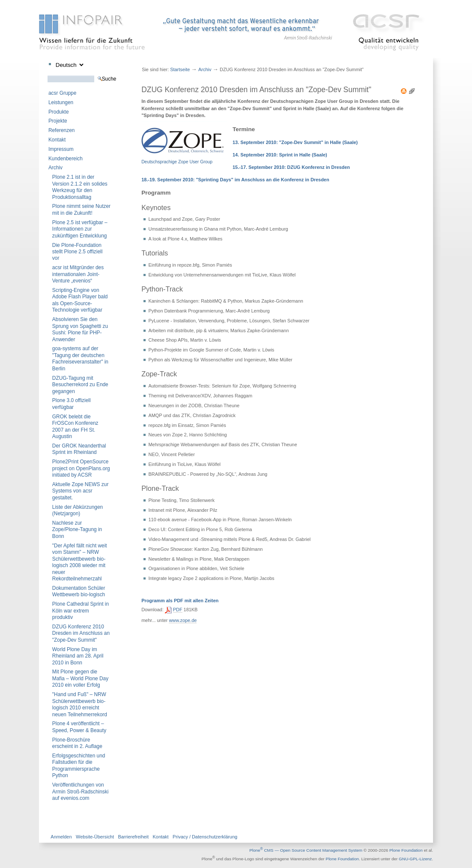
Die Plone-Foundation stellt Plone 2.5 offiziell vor (77, 252)
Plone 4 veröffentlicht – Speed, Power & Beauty (79, 727)
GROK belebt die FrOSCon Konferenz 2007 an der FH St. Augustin (75, 426)
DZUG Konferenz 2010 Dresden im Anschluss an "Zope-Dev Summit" (81, 633)
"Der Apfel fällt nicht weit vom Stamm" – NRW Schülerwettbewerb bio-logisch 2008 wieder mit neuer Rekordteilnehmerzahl (80, 562)
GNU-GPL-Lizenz (415, 859)
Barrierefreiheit (133, 837)
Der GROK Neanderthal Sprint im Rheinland (79, 449)
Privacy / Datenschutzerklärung (205, 837)
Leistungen (61, 102)
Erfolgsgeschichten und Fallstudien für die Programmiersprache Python (79, 766)
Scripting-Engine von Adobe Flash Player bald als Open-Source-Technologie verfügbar (80, 300)
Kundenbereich (66, 159)
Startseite (180, 69)
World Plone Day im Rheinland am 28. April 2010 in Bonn (78, 656)
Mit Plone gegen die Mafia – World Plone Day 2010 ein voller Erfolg (80, 678)
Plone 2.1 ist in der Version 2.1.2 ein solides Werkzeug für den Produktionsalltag (80, 187)
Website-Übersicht (95, 837)
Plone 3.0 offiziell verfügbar (72, 404)
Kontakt (57, 140)
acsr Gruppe (62, 93)
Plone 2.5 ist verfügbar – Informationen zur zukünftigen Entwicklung (80, 229)
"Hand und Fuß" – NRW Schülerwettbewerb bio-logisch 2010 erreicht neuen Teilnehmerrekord (80, 704)
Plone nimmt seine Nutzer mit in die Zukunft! (81, 209)
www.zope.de (183, 620)
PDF (178, 610)
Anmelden (61, 837)
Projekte (58, 121)
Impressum (61, 149)
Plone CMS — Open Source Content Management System (306, 850)
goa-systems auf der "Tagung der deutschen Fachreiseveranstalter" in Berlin (80, 358)
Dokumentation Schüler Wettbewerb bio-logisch (79, 591)
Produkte (59, 112)
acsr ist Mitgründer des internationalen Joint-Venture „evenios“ (78, 274)
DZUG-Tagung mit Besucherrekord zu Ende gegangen (80, 385)
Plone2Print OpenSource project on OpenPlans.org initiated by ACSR (81, 468)
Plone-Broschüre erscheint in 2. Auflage (77, 743)
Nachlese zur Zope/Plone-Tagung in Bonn (77, 530)
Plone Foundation (406, 850)
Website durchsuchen (47, 75)
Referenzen (61, 130)
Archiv (55, 168)
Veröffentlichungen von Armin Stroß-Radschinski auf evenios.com (81, 791)
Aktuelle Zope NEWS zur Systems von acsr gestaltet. (81, 491)
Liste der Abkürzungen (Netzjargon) (78, 510)
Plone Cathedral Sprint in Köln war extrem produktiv (81, 611)
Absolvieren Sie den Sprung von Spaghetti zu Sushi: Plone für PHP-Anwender (80, 329)
